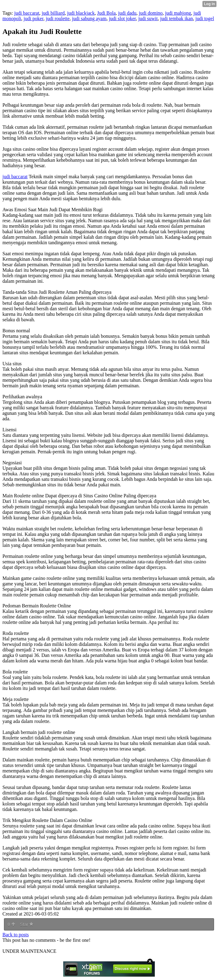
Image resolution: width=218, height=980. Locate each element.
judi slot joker (122, 18)
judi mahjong (178, 13)
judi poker (33, 18)
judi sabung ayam (89, 18)
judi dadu (127, 13)
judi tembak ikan (176, 18)
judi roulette (58, 18)
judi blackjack (81, 13)
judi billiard (53, 13)
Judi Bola (106, 13)
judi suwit (148, 18)
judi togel (205, 18)
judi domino (151, 13)
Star (27, 924)
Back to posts (16, 935)
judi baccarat (27, 13)
